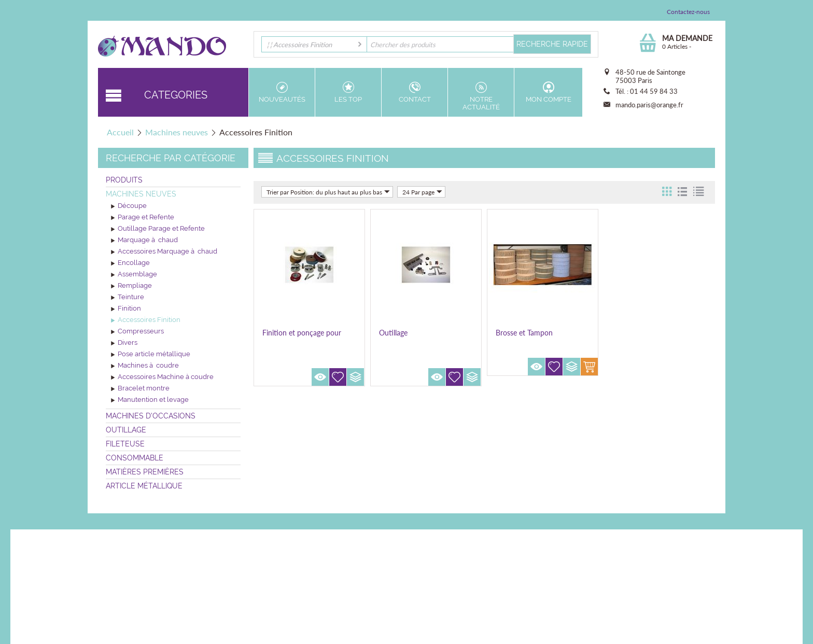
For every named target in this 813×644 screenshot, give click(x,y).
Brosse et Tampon (524, 333)
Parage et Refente (143, 218)
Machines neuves (177, 132)
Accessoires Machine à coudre (162, 377)
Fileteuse (125, 444)
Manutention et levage (150, 400)
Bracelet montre (140, 389)
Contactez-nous (688, 12)
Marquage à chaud (144, 241)
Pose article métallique (151, 355)
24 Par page (422, 192)
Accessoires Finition (146, 320)
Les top (348, 92)
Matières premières (145, 472)
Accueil (120, 132)
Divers (124, 343)
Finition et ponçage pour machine (302, 337)
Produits (124, 180)
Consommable (135, 458)
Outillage (126, 430)
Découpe (129, 206)
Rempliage (131, 286)
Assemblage (134, 275)
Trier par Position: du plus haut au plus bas (328, 192)
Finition (126, 309)
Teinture (128, 298)
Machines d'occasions (151, 416)
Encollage (130, 263)
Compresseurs (137, 332)
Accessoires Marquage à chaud (164, 252)
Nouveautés (282, 92)
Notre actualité (481, 96)
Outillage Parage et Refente (158, 229)
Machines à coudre (145, 366)
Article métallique (144, 486)
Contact (415, 92)
